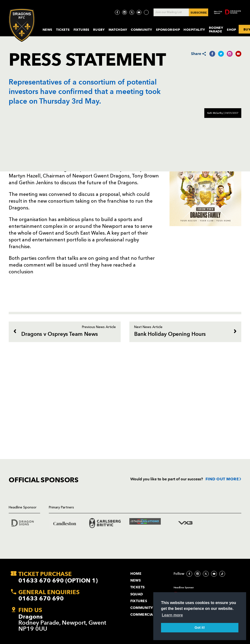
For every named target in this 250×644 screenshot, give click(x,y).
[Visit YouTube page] (139, 12)
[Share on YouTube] (238, 54)
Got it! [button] (200, 628)
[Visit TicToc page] (146, 12)
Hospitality (194, 30)
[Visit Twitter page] (132, 12)
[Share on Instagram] (230, 54)
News (48, 30)
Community (142, 30)
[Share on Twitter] (221, 54)
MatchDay (118, 30)
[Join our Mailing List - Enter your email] (181, 12)
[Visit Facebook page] (117, 12)
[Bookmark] (11, 252)
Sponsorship (168, 30)
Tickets (63, 30)
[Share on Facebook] (212, 54)
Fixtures (81, 30)
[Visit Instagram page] (125, 12)
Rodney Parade (216, 29)
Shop (232, 30)
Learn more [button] (172, 615)
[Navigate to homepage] (22, 25)
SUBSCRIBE (199, 13)
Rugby (99, 30)
